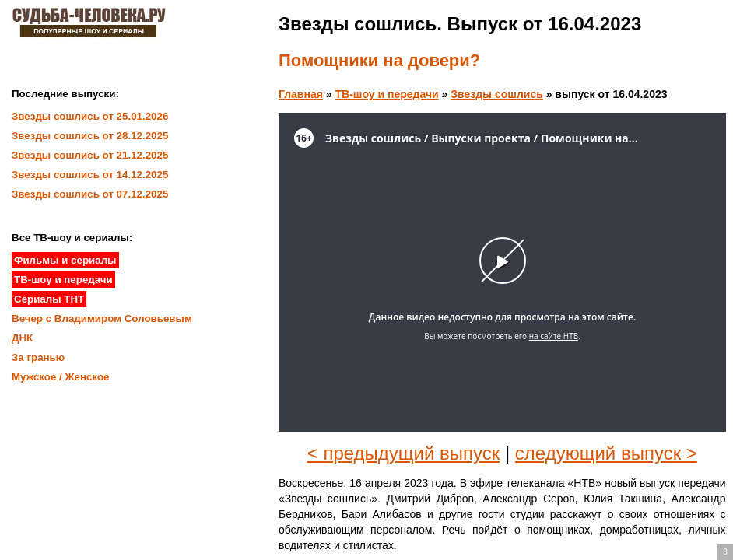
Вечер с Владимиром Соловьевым (102, 318)
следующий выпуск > (606, 453)
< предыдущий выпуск (404, 453)
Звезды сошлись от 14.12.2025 (90, 175)
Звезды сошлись (497, 94)
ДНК (22, 338)
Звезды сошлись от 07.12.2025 (90, 194)
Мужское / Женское (61, 377)
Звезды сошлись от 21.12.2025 (90, 155)
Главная (301, 94)
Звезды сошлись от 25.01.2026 (90, 116)
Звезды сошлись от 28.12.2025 (90, 136)
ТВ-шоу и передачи (386, 94)
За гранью (38, 357)
